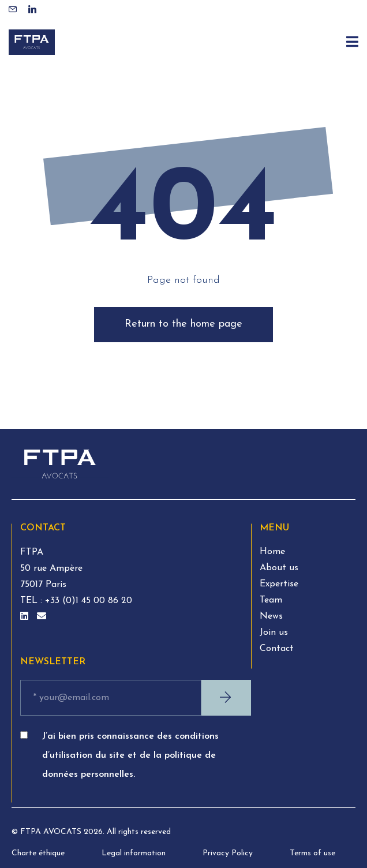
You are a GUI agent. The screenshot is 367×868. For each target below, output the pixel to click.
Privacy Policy (228, 853)
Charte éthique (38, 853)
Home (272, 552)
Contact (277, 649)
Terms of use (312, 853)
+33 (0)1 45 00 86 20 (87, 601)
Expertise (279, 584)
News (271, 616)
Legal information (134, 853)
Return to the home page (183, 324)
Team (271, 600)
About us (279, 568)
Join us (274, 633)
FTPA (32, 552)
